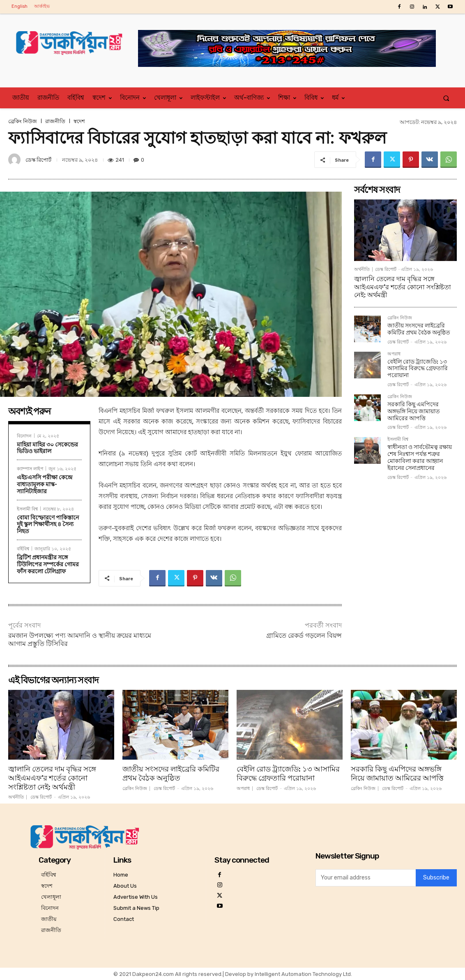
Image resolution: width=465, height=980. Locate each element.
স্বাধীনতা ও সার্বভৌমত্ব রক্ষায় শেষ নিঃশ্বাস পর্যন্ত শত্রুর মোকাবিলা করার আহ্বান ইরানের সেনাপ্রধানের (420, 457)
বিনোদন (24, 436)
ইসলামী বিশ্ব (27, 509)
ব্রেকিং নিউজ (23, 121)
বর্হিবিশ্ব (23, 548)
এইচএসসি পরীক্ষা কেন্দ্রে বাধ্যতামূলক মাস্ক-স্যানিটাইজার (45, 484)
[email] (366, 878)
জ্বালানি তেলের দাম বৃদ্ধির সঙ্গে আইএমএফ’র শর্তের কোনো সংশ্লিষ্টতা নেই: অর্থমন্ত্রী (403, 287)
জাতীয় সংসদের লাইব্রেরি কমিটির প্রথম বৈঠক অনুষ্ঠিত (419, 329)
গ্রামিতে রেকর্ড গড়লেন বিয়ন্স (304, 635)
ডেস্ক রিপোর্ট (38, 160)
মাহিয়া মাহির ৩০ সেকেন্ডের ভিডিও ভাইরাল (47, 448)
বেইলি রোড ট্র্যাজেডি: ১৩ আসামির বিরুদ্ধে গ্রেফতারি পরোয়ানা (418, 369)
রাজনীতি (55, 121)
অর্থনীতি (362, 269)
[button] (446, 98)
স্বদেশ (79, 121)
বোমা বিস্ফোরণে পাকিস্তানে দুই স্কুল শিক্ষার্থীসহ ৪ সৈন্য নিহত (48, 524)
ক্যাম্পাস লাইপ (30, 468)
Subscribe (436, 878)
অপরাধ (394, 354)
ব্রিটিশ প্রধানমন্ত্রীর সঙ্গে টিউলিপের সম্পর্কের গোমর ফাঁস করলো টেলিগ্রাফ (48, 564)
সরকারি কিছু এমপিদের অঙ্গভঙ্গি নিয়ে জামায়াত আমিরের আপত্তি (414, 411)
